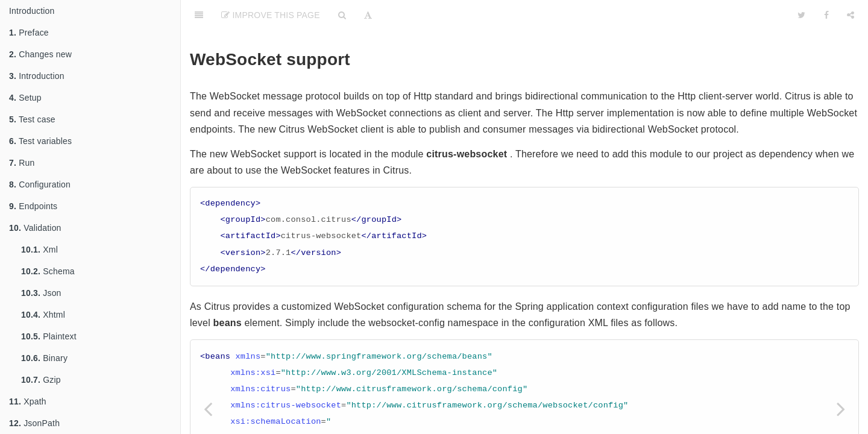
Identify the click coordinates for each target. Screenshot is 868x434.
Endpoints (33, 206)
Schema (48, 271)
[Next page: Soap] (841, 408)
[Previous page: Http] (208, 408)
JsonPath (34, 423)
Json (41, 293)
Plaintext (49, 336)
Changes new (40, 54)
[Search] (342, 15)
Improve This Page (271, 15)
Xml (39, 250)
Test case (32, 119)
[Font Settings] (368, 15)
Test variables (40, 141)
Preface (29, 33)
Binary (44, 358)
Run (22, 163)
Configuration (40, 184)
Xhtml (43, 315)
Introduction (32, 11)
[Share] (851, 15)
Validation (35, 228)
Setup (25, 98)
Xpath (28, 401)
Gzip (41, 380)
